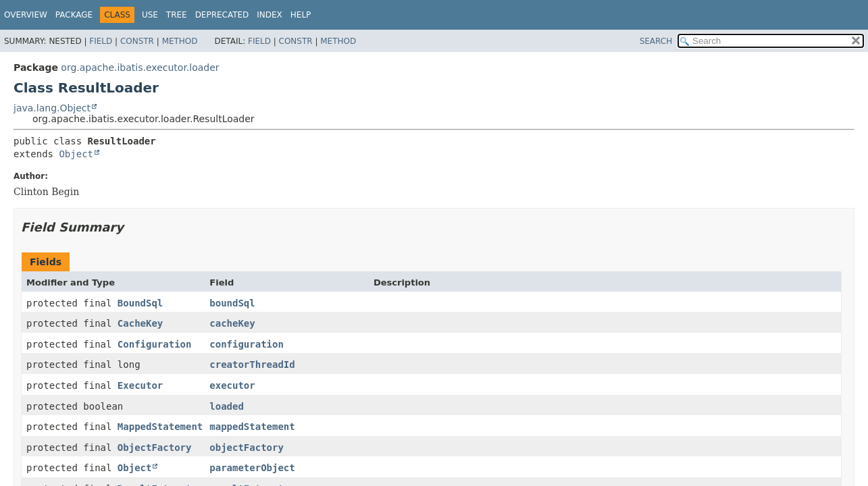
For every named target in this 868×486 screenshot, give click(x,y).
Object (76, 154)
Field (101, 41)
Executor (140, 385)
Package (74, 15)
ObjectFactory (155, 448)
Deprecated (222, 15)
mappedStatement (252, 427)
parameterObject (252, 468)
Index (270, 15)
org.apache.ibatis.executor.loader (140, 67)
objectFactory (247, 448)
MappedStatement (160, 427)
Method (180, 41)
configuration (247, 344)
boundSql (232, 303)
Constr (137, 41)
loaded (227, 406)
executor (232, 385)
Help (301, 15)
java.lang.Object (52, 108)
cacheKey (232, 323)
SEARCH (656, 41)
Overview (26, 15)
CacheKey (140, 323)
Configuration (155, 344)
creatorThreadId (252, 364)
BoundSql (140, 303)
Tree (177, 15)
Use (150, 15)
